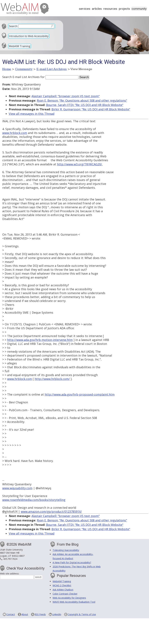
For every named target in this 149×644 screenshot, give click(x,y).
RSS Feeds (40, 614)
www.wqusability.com (17, 488)
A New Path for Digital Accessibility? (72, 562)
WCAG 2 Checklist (62, 585)
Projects (124, 9)
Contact (11, 614)
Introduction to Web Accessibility (29, 36)
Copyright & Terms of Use (82, 614)
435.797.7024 (10, 559)
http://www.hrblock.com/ (52, 379)
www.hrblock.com (15, 133)
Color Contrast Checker (65, 594)
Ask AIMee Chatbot (63, 590)
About (25, 614)
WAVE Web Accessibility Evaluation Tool (74, 602)
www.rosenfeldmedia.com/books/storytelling (34, 500)
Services (85, 9)
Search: (13, 26)
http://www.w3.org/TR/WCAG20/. (80, 164)
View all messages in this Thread (32, 114)
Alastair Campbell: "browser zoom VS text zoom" (66, 96)
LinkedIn (57, 614)
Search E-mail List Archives (21, 77)
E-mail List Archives (52, 69)
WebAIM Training (20, 46)
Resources (110, 9)
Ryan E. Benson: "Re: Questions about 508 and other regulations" (82, 100)
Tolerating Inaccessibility (66, 550)
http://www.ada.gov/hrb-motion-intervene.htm (40, 340)
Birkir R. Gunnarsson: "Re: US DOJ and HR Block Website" (91, 109)
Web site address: (10, 574)
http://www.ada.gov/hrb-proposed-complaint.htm (80, 394)
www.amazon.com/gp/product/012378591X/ (51, 511)
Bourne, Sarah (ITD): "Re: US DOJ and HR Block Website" (85, 105)
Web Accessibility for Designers (69, 598)
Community (139, 9)
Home (7, 69)
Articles (97, 9)
